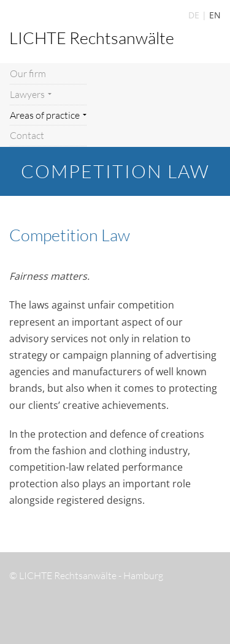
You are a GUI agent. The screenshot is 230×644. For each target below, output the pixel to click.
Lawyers (31, 94)
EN (215, 15)
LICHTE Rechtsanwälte (92, 38)
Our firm (28, 73)
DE (194, 15)
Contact (27, 135)
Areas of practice (48, 115)
